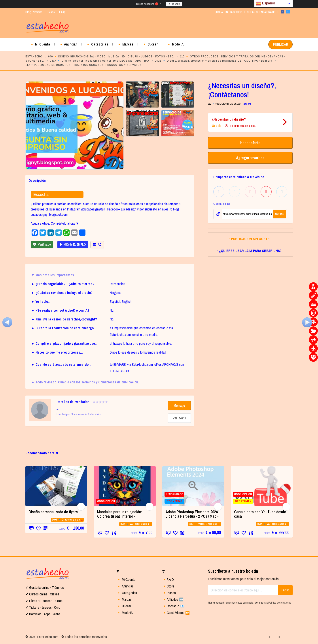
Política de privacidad (280, 603)
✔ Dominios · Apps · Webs (43, 614)
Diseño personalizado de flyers (53, 512)
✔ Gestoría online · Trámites (45, 587)
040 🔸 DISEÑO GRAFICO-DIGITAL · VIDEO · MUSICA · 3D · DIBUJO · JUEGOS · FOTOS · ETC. (111, 56)
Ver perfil (179, 418)
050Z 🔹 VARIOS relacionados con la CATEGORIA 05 (150, 524)
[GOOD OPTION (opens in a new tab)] (125, 486)
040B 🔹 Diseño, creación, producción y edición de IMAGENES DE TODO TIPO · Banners (213, 61)
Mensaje (179, 405)
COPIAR (280, 214)
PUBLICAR (280, 44)
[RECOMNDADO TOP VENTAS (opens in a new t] (193, 486)
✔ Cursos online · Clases (42, 594)
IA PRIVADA (174, 4)
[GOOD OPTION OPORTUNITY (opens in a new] (262, 486)
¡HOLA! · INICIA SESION (229, 12)
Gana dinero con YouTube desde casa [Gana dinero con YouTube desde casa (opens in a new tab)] (260, 514)
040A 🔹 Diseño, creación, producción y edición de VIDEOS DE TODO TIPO (99, 61)
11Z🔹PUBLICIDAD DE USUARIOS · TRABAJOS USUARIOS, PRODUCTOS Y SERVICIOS (84, 65)
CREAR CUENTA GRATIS (261, 12)
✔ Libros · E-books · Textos (44, 601)
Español (265, 4)
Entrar (285, 590)
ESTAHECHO (34, 56)
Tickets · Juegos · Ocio (44, 607)
